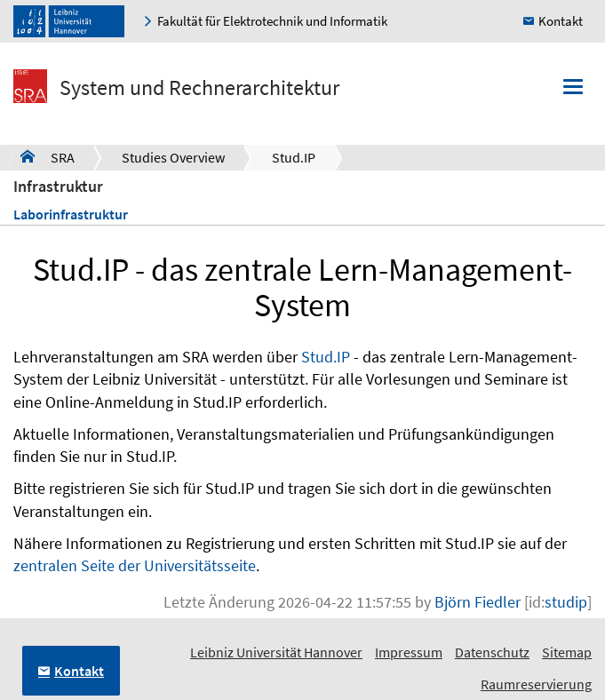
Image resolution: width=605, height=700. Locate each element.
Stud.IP (294, 157)
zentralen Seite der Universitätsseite (135, 565)
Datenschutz (492, 652)
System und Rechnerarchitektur (199, 87)
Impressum (409, 652)
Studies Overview (173, 157)
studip (566, 602)
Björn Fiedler (478, 602)
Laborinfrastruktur (71, 214)
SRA (48, 156)
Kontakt (561, 21)
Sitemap (567, 652)
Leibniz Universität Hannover (276, 652)
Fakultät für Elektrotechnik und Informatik (272, 21)
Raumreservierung (536, 684)
